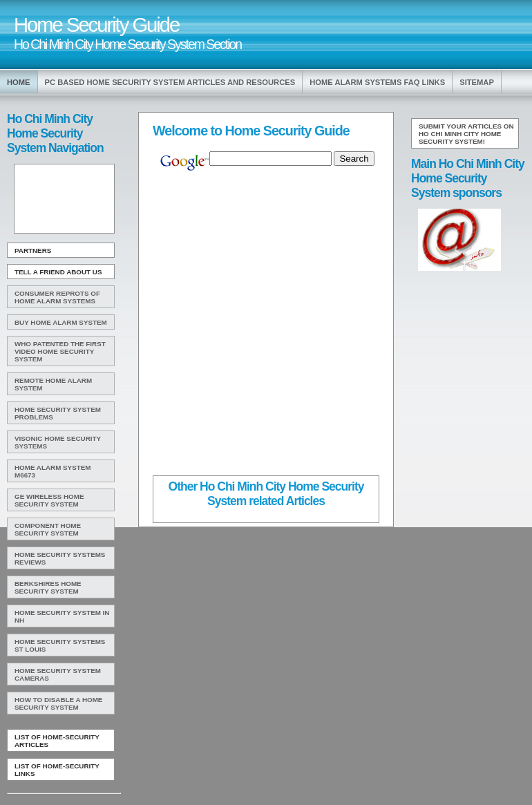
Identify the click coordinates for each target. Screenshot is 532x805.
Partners (33, 250)
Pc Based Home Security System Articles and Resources (170, 82)
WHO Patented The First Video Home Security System (60, 351)
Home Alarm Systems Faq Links (377, 82)
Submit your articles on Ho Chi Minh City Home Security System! (466, 134)
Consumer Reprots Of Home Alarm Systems (57, 297)
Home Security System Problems (58, 413)
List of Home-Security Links (57, 770)
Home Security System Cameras (58, 674)
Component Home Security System (48, 529)
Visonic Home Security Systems (58, 442)
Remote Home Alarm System (53, 384)
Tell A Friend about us (58, 272)
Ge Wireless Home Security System (49, 500)
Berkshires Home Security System (48, 587)
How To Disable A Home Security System (58, 703)
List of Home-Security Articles (57, 741)
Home (19, 82)
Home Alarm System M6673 (53, 471)
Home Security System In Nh (62, 616)
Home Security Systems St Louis (60, 645)
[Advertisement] (63, 199)
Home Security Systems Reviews (60, 558)
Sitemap (477, 82)
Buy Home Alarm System (61, 322)
